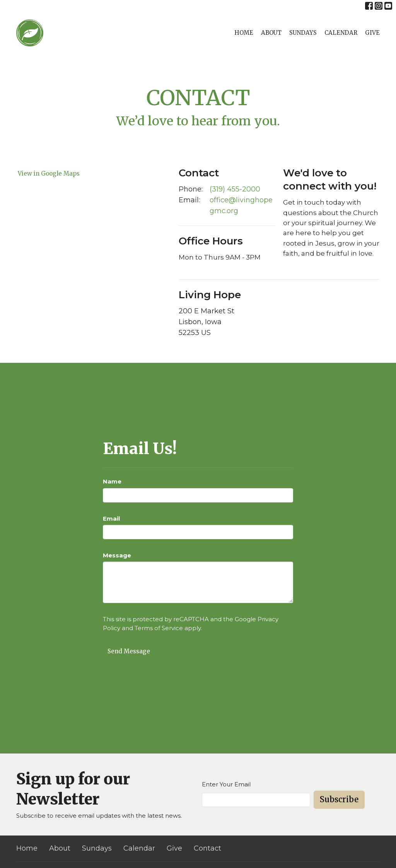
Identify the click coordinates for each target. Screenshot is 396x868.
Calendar (341, 33)
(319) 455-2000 (235, 189)
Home (244, 33)
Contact (207, 848)
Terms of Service (159, 628)
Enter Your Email (226, 784)
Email (111, 519)
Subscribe (339, 799)
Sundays (303, 33)
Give (372, 33)
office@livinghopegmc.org (241, 205)
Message (117, 555)
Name (112, 481)
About (271, 33)
